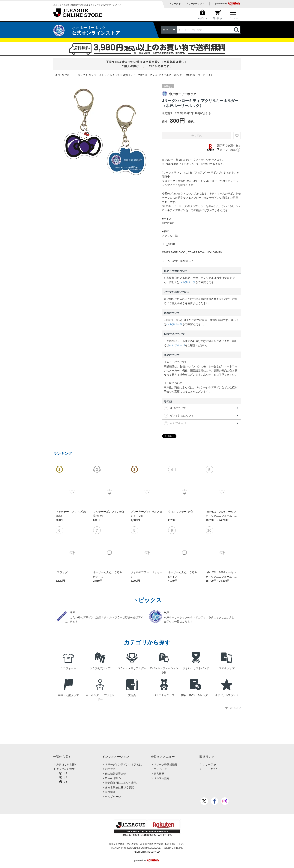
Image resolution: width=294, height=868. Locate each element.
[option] (105, 131)
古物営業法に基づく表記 (119, 787)
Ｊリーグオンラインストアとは (123, 764)
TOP (56, 75)
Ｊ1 (65, 773)
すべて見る (232, 708)
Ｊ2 (65, 777)
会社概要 (110, 792)
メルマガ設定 (162, 778)
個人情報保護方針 (115, 774)
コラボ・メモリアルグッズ (104, 75)
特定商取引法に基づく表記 (121, 783)
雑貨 (125, 75)
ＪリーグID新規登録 (166, 764)
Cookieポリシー (114, 778)
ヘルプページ (187, 282)
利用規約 (110, 769)
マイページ (160, 769)
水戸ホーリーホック (73, 75)
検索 (237, 30)
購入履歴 (159, 774)
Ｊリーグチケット (195, 4)
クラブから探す (65, 769)
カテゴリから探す (67, 764)
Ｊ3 (65, 782)
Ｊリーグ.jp (175, 4)
